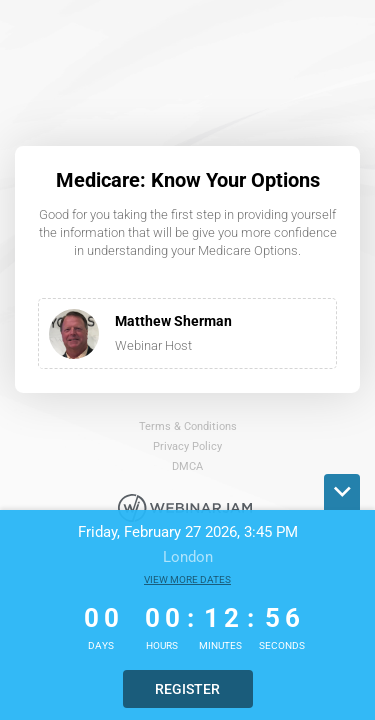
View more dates (187, 579)
